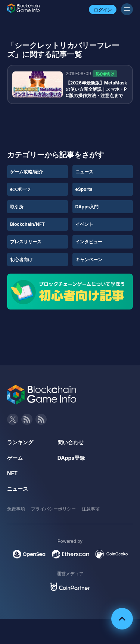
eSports (84, 189)
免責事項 (16, 509)
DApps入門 (87, 207)
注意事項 (91, 509)
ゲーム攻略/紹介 (27, 172)
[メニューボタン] (127, 9)
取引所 (17, 207)
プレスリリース (26, 242)
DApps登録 (71, 458)
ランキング (20, 442)
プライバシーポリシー (53, 509)
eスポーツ (20, 189)
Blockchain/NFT (27, 224)
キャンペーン (89, 259)
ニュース (84, 172)
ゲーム (15, 458)
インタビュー (89, 242)
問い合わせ (71, 442)
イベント (84, 224)
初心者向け (21, 259)
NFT (12, 473)
